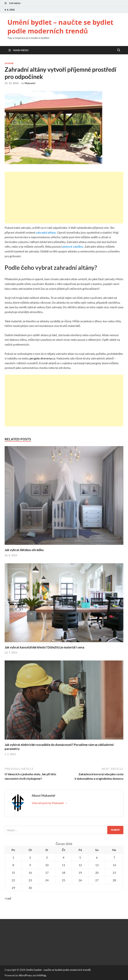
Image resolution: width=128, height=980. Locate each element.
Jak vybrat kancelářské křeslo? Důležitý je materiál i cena (44, 647)
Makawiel (30, 83)
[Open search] (119, 50)
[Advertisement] (64, 198)
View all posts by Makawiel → (49, 803)
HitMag (42, 975)
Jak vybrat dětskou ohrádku (24, 550)
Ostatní (9, 63)
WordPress (25, 975)
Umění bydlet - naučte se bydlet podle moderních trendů (58, 970)
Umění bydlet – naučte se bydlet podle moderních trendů (60, 27)
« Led (8, 898)
